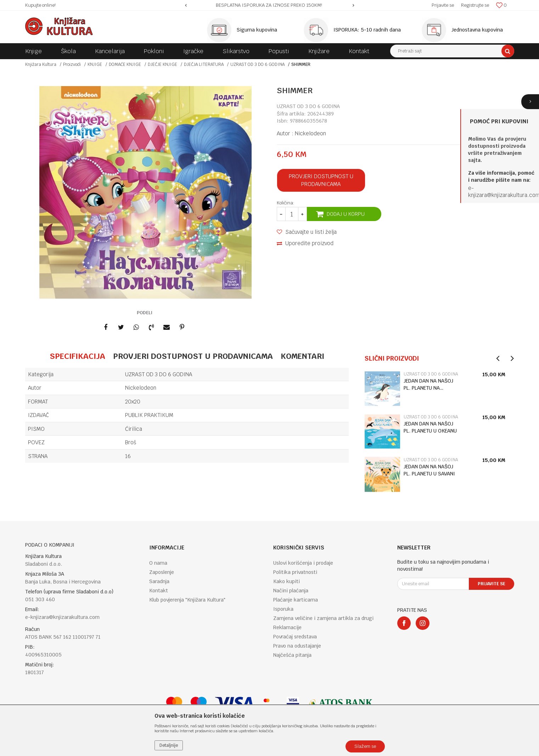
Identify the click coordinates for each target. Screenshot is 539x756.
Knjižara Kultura (41, 64)
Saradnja (159, 581)
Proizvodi (72, 64)
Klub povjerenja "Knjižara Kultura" (187, 600)
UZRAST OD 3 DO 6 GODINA (257, 64)
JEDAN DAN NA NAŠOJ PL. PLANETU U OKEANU (430, 427)
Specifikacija (77, 356)
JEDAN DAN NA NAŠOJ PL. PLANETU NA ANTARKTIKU (428, 385)
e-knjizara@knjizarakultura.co (502, 191)
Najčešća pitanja (292, 655)
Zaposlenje (162, 572)
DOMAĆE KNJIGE (125, 64)
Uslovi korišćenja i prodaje (303, 563)
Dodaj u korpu (346, 214)
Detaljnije (169, 745)
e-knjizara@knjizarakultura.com (62, 617)
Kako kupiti (287, 581)
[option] (269, 5)
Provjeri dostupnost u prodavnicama (321, 180)
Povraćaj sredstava (295, 637)
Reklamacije (287, 627)
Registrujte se (475, 5)
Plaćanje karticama (296, 600)
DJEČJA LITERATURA (204, 64)
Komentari (302, 356)
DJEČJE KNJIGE (162, 64)
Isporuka (283, 609)
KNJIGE (95, 64)
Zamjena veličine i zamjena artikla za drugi (323, 618)
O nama (158, 563)
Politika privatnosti (295, 572)
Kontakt (159, 591)
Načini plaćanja (291, 591)
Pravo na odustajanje (297, 646)
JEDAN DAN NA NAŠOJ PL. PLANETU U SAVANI (429, 470)
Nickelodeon (310, 133)
